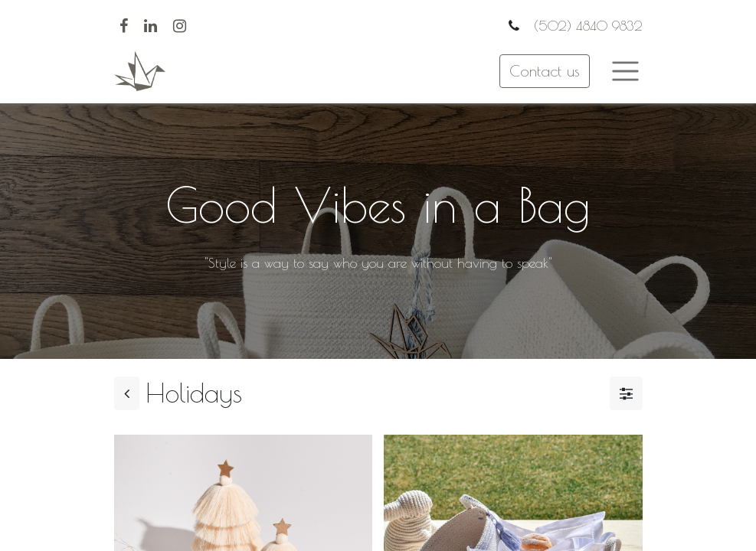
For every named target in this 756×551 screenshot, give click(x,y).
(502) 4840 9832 (586, 26)
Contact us (545, 71)
